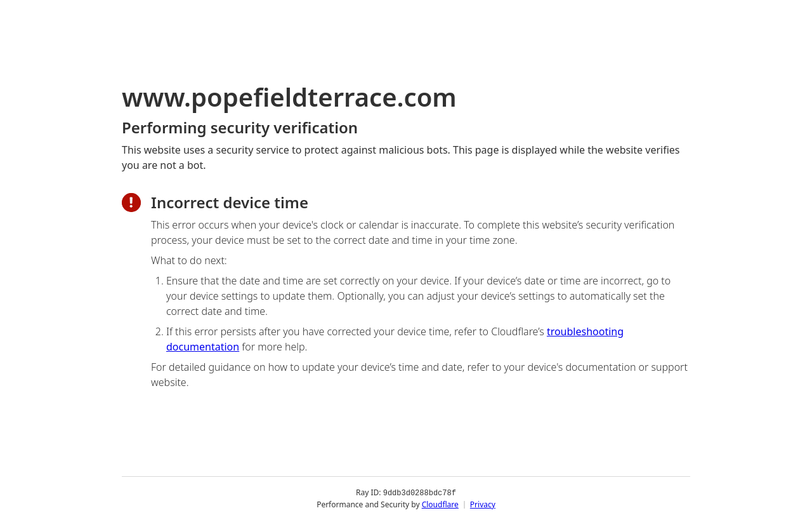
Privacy (483, 504)
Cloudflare (440, 504)
